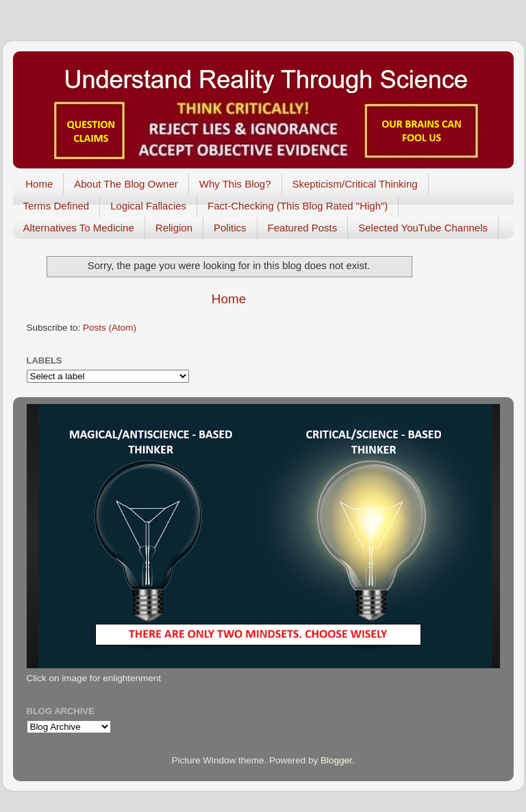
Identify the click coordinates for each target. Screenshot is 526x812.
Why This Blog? (235, 184)
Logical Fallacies (148, 206)
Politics (230, 228)
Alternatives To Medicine (79, 228)
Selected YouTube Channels (423, 228)
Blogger (336, 760)
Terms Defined (57, 206)
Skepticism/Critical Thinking (355, 184)
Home (39, 184)
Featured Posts (303, 228)
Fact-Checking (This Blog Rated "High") (298, 206)
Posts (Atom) (110, 328)
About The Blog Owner (126, 184)
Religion (174, 228)
